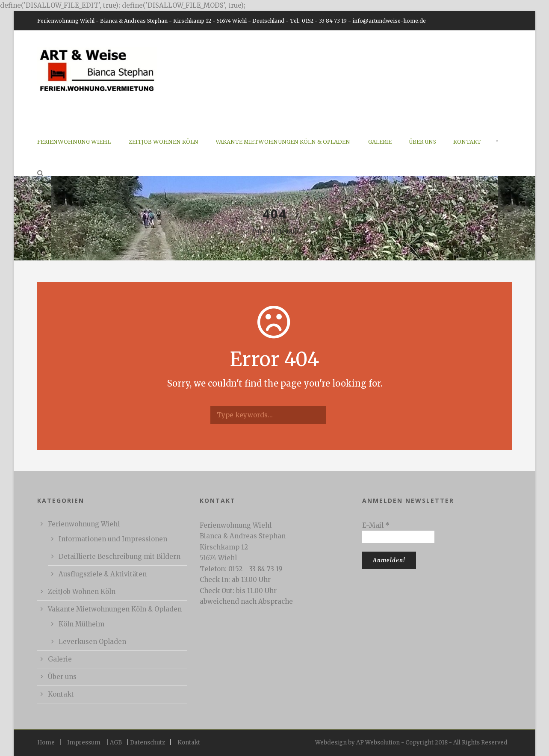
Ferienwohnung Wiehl (74, 142)
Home (46, 743)
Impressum (84, 743)
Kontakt (467, 142)
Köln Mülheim (81, 624)
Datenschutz (148, 743)
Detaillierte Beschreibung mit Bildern (120, 557)
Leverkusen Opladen (92, 642)
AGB (116, 743)
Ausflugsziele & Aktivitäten (103, 574)
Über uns (422, 142)
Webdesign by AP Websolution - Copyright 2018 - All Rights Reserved (411, 743)
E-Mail (376, 525)
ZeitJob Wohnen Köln (164, 142)
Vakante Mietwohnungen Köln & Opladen (283, 142)
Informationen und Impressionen (113, 539)
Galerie (380, 142)
